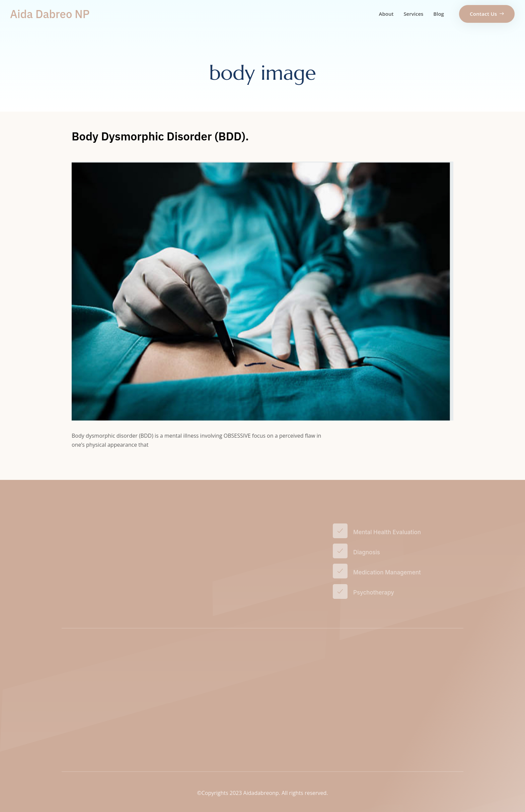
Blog (439, 14)
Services (413, 14)
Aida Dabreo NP (50, 14)
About (386, 14)
